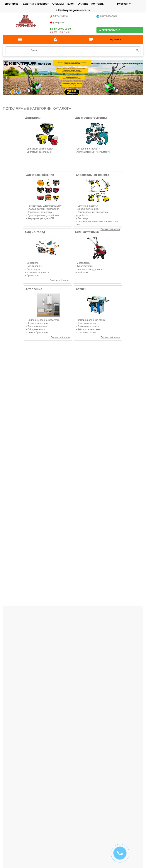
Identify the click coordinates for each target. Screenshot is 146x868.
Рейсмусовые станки (89, 329)
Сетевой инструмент (88, 149)
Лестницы (83, 218)
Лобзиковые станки (88, 326)
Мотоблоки (83, 263)
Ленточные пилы (87, 323)
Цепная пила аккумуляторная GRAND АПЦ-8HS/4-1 (120, 474)
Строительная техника (93, 175)
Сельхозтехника (87, 232)
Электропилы (34, 266)
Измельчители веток (38, 272)
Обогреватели (35, 329)
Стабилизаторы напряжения (43, 209)
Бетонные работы (87, 206)
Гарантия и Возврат (35, 4)
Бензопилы (33, 263)
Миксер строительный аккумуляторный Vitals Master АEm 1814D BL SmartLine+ (26, 476)
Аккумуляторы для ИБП (41, 218)
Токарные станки (87, 332)
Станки (81, 289)
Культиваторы (84, 266)
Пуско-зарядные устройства (43, 215)
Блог (71, 4)
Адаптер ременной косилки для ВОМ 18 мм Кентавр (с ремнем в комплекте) (26, 546)
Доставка (11, 4)
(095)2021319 (59, 23)
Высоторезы (33, 269)
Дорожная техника (88, 209)
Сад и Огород (35, 232)
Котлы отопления (37, 323)
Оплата (83, 4)
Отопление (34, 289)
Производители (13, 792)
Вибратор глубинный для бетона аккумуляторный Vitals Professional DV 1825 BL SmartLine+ (120, 407)
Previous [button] (5, 805)
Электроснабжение (40, 175)
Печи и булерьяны (38, 332)
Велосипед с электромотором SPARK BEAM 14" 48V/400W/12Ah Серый (26, 403)
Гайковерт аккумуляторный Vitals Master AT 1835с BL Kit (73, 404)
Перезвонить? (109, 30)
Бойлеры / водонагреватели (43, 320)
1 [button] (70, 815)
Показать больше (59, 280)
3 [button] (76, 815)
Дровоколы (33, 275)
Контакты (98, 4)
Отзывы (58, 4)
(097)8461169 (59, 16)
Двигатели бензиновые (39, 149)
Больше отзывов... (132, 778)
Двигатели (33, 118)
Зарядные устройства (40, 212)
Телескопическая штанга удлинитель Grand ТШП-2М (73, 544)
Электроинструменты (91, 118)
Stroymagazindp (107, 16)
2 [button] (73, 815)
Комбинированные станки (92, 320)
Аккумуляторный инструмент (93, 152)
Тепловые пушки (37, 326)
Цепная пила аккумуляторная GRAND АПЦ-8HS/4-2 (73, 474)
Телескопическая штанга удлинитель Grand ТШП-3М (120, 544)
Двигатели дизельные (39, 152)
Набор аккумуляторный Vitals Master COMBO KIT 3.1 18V (26, 615)
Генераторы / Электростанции (44, 206)
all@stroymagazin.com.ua (73, 10)
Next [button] (141, 805)
